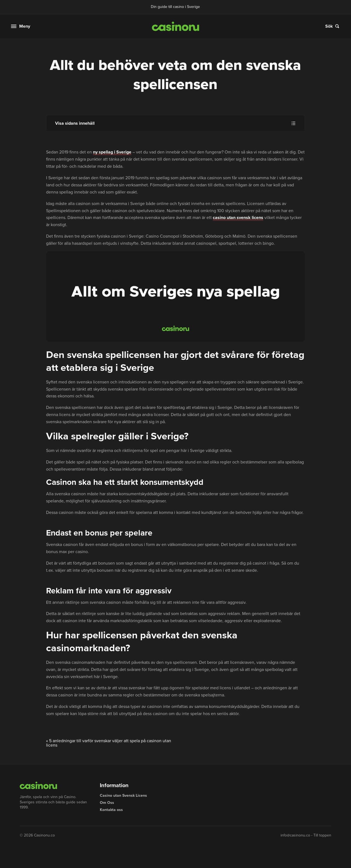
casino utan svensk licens (238, 217)
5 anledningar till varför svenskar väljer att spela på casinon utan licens (109, 743)
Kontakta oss (111, 810)
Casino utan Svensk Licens (123, 796)
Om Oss (107, 803)
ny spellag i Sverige (112, 152)
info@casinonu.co (295, 835)
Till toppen (322, 835)
